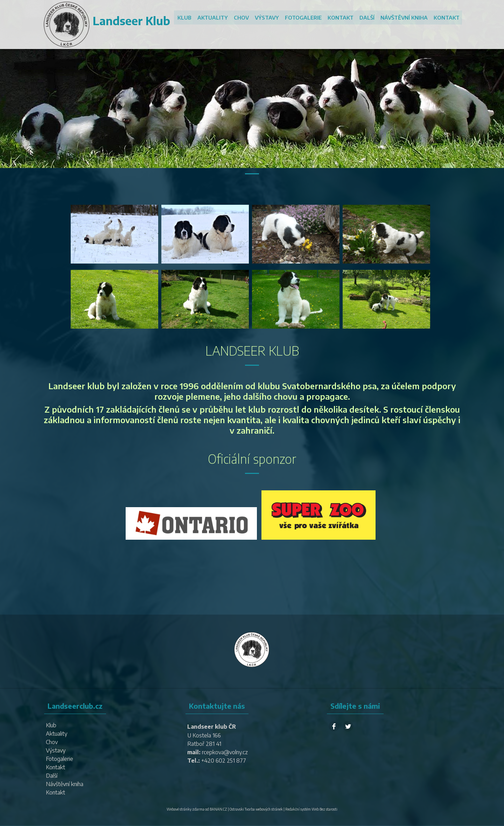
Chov (243, 17)
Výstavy (269, 17)
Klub (187, 17)
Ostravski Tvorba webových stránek (256, 809)
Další (368, 17)
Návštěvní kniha (404, 17)
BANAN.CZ (218, 809)
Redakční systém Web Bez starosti (311, 809)
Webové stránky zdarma (185, 809)
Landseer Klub (130, 21)
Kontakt (342, 17)
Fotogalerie (305, 17)
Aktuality (215, 17)
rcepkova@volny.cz (225, 752)
